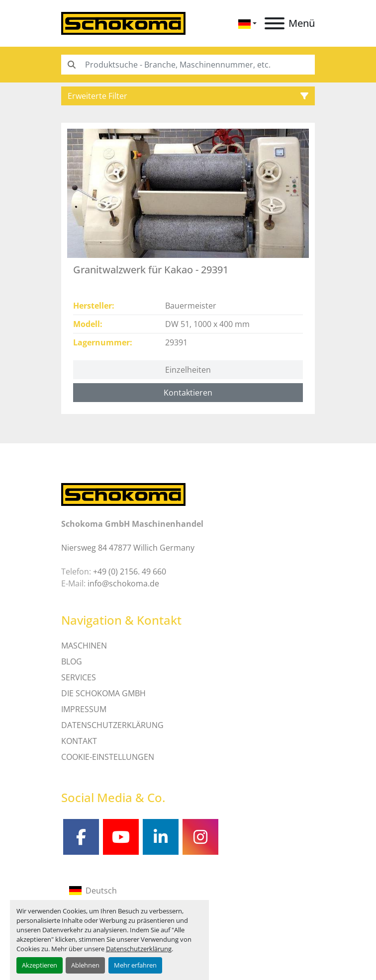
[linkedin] (161, 837)
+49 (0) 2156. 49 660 (130, 572)
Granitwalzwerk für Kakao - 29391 (151, 270)
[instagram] (200, 837)
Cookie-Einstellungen (108, 757)
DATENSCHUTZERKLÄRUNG (112, 725)
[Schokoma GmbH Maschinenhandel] (123, 494)
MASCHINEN (84, 646)
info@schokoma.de (123, 583)
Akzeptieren (40, 965)
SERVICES (79, 677)
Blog (72, 661)
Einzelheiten (188, 370)
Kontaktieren (188, 393)
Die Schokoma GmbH (103, 693)
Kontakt (79, 741)
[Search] (188, 65)
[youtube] (121, 837)
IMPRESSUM (84, 709)
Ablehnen (85, 965)
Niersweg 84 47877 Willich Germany (128, 548)
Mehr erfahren (135, 965)
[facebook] (81, 837)
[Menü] (275, 23)
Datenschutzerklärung (139, 949)
